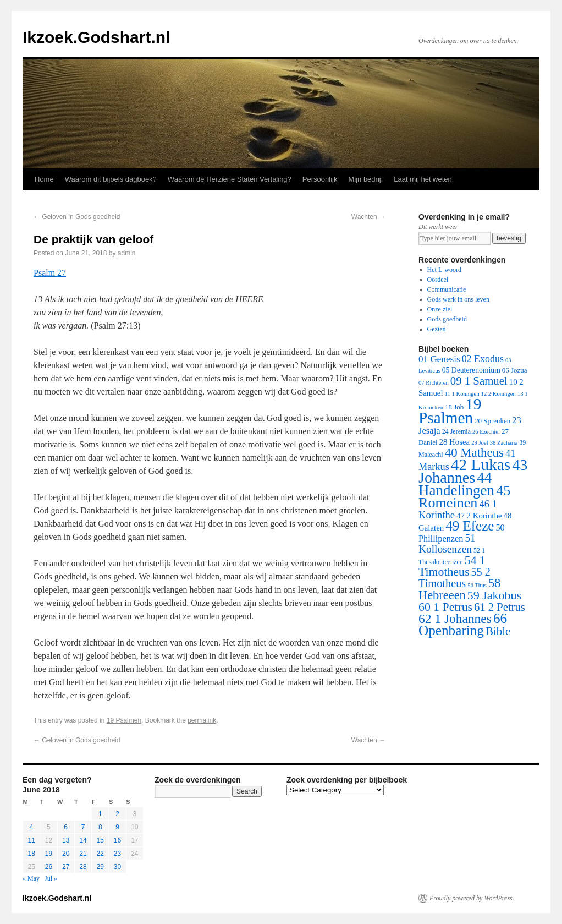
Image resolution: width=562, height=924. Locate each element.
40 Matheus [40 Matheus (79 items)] (474, 453)
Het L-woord (444, 270)
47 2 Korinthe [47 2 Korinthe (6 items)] (479, 516)
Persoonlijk (320, 179)
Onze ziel (440, 309)
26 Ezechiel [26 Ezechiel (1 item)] (486, 432)
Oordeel (438, 280)
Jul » (51, 878)
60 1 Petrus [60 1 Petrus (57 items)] (445, 607)
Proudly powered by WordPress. (472, 898)
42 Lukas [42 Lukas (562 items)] (481, 464)
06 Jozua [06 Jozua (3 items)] (515, 370)
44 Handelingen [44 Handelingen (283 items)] (456, 484)
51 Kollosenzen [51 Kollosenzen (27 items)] (447, 543)
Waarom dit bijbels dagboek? (111, 179)
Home (44, 179)
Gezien (437, 329)
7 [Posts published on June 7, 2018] (83, 827)
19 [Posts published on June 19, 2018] (49, 854)
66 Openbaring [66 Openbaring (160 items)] (463, 624)
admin (127, 253)
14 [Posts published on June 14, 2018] (83, 840)
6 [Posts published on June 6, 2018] (66, 827)
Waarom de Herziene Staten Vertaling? (230, 179)
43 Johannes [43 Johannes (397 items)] (473, 471)
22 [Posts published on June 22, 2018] (100, 854)
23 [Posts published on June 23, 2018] (117, 854)
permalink (202, 720)
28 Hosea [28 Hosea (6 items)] (455, 442)
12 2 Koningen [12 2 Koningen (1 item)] (498, 394)
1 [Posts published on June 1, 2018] (100, 814)
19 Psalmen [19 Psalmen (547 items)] (450, 411)
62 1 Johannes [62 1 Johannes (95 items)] (455, 619)
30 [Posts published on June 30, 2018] (117, 867)
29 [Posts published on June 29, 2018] (100, 867)
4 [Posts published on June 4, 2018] (32, 827)
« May (31, 878)
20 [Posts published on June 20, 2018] (66, 854)
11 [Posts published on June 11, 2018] (31, 840)
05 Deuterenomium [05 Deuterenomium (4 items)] (471, 370)
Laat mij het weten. (424, 179)
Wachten (368, 217)
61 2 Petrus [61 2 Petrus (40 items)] (500, 607)
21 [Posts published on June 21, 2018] (83, 854)
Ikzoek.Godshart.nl (96, 37)
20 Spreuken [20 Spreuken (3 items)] (492, 421)
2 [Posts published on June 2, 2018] (117, 814)
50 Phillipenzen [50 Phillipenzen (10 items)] (462, 533)
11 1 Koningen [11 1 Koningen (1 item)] (462, 394)
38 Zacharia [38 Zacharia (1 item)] (504, 443)
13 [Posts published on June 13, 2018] (66, 840)
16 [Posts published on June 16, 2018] (117, 840)
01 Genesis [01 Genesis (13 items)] (439, 359)
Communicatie (447, 289)
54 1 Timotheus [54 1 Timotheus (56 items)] (452, 566)
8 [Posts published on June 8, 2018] (100, 827)
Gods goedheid (447, 319)
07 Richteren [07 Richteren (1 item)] (434, 383)
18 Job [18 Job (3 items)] (454, 407)
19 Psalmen (124, 720)
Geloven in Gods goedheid (77, 217)
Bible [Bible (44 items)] (498, 631)
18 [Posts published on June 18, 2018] (31, 854)
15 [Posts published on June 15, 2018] (100, 840)
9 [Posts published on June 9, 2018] (117, 827)
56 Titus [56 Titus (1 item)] (477, 585)
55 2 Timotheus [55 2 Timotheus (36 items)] (454, 578)
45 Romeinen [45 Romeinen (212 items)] (464, 497)
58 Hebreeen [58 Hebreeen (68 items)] (459, 589)
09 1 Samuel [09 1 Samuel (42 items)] (479, 381)
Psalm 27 (50, 273)
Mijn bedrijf (365, 179)
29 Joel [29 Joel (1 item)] (480, 443)
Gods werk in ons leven (458, 299)
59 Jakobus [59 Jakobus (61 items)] (494, 595)
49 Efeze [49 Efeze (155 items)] (470, 526)
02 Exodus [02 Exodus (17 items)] (483, 359)
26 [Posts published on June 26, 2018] (49, 867)
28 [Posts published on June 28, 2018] (83, 867)
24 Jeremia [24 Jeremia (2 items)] (456, 431)
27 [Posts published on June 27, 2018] (66, 867)
